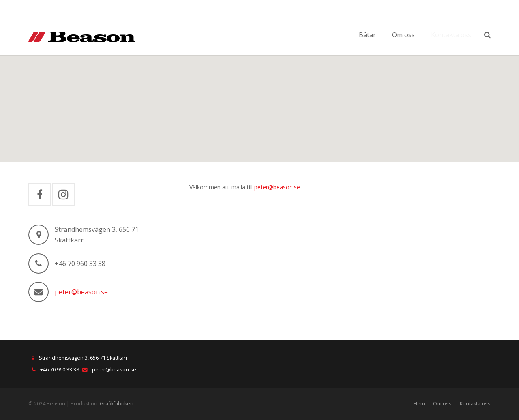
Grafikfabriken (117, 404)
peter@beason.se (81, 292)
